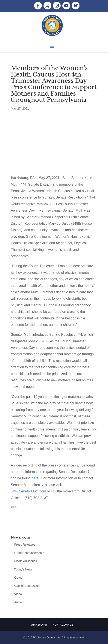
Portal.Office (63, 624)
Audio (18, 602)
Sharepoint (39, 624)
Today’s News (23, 569)
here (14, 472)
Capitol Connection (27, 586)
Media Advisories (25, 561)
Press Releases (25, 545)
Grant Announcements (29, 553)
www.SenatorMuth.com (28, 491)
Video (18, 594)
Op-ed (18, 578)
